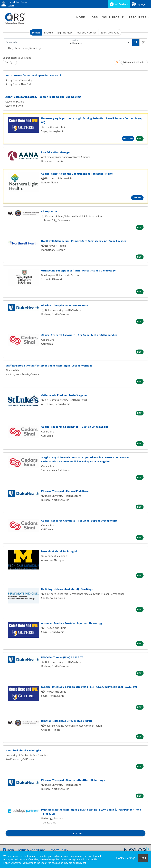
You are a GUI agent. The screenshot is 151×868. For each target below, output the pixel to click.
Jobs (94, 17)
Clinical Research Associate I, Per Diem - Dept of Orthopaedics (79, 521)
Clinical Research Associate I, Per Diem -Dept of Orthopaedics (79, 335)
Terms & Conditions (31, 850)
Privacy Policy (58, 850)
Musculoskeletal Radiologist (59, 551)
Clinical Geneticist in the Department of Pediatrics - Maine (77, 174)
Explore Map (65, 32)
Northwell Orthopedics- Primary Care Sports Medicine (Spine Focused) (84, 241)
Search (36, 32)
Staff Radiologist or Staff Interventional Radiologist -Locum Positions (49, 365)
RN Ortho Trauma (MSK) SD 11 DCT (62, 657)
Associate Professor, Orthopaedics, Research (34, 75)
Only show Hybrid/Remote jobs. (26, 48)
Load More (76, 833)
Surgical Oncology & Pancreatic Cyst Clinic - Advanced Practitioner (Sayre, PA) (89, 687)
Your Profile (113, 17)
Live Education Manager (56, 152)
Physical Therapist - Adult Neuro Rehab (65, 305)
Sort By (9, 62)
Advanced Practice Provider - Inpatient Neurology (72, 623)
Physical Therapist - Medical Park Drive (65, 491)
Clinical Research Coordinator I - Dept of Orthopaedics (75, 427)
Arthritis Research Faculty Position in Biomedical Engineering (43, 97)
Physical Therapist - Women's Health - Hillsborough (73, 780)
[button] (143, 42)
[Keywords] (36, 42)
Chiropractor (49, 211)
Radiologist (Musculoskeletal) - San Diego (67, 589)
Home (81, 17)
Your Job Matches (86, 32)
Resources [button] (138, 17)
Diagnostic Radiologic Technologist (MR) (67, 721)
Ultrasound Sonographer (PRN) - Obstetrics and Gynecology (78, 270)
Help (8, 850)
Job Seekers (119, 4)
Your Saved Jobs (110, 32)
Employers (140, 4)
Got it (143, 858)
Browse (48, 32)
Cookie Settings (126, 858)
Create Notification (134, 62)
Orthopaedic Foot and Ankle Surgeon (64, 395)
